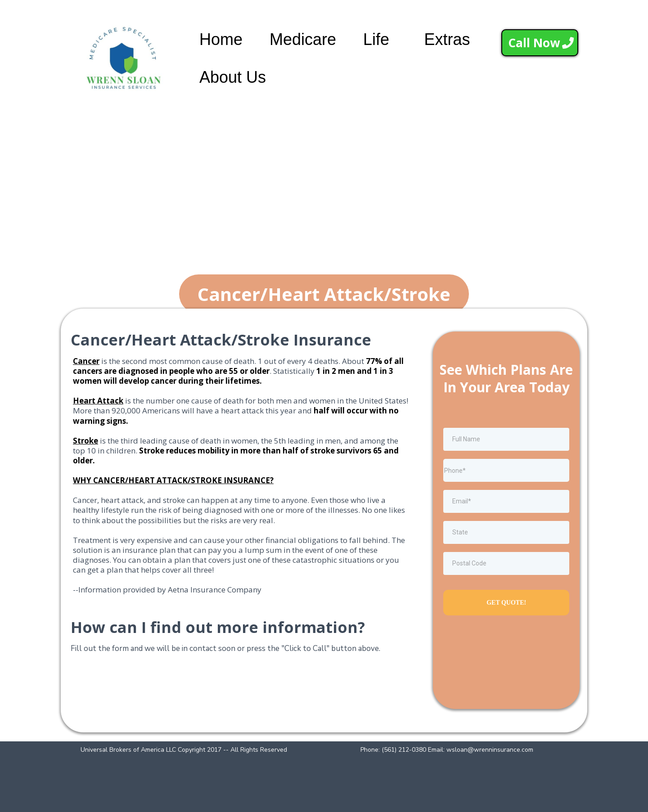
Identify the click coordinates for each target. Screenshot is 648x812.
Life (376, 39)
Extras (447, 39)
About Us (233, 77)
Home (221, 39)
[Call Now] (540, 43)
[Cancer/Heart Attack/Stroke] (324, 294)
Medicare (303, 39)
